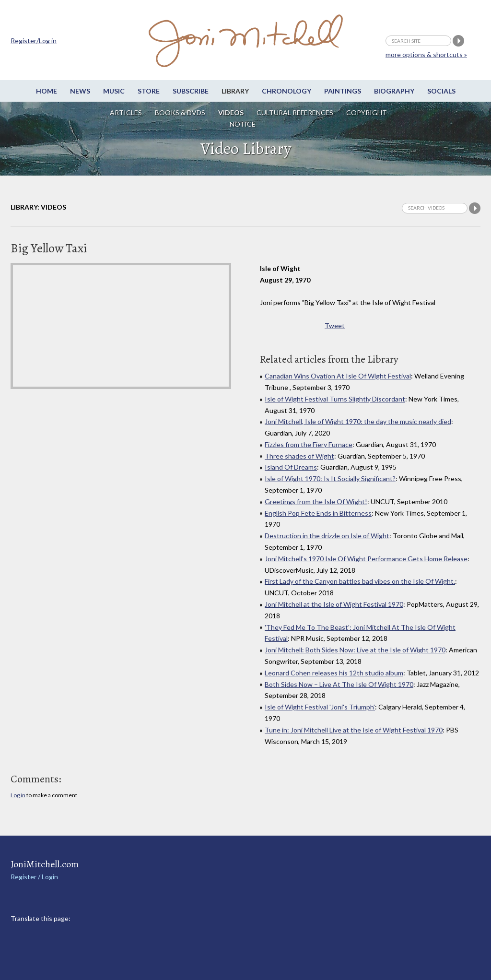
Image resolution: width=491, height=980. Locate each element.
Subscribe (191, 91)
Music (114, 91)
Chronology (286, 91)
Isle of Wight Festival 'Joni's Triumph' (320, 707)
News (80, 91)
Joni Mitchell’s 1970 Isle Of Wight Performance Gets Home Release (366, 559)
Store (149, 91)
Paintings (343, 91)
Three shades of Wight (299, 456)
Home (47, 91)
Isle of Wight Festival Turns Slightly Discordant (335, 399)
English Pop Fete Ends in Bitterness (318, 513)
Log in (18, 795)
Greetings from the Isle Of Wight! (316, 502)
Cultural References (295, 112)
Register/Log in (34, 41)
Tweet (335, 325)
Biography (394, 91)
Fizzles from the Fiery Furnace (309, 444)
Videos (231, 112)
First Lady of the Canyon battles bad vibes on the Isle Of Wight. (360, 581)
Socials (441, 91)
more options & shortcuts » (426, 54)
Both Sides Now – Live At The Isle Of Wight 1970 (339, 684)
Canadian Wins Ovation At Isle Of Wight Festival (338, 376)
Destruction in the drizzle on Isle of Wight (327, 536)
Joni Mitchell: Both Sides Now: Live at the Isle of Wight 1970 (355, 650)
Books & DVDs (180, 112)
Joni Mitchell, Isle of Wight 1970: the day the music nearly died (358, 421)
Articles (126, 112)
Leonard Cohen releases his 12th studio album (334, 673)
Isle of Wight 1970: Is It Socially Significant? (330, 478)
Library (235, 91)
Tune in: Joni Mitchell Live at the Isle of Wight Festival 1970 (354, 730)
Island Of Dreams (291, 467)
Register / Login (34, 877)
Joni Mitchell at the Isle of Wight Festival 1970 (334, 604)
